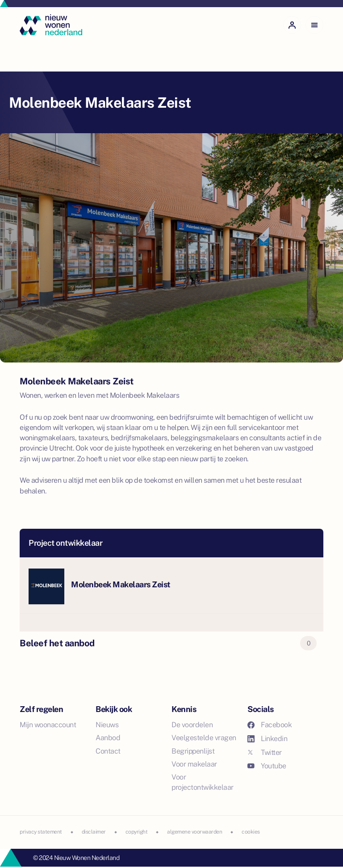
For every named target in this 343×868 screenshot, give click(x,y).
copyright (137, 832)
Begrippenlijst (193, 751)
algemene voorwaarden (195, 832)
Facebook (270, 725)
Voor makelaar (194, 764)
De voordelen (192, 725)
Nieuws (107, 725)
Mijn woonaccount (48, 725)
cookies (251, 832)
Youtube (267, 766)
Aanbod (108, 738)
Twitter (265, 752)
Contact (108, 751)
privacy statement (41, 832)
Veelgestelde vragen (204, 738)
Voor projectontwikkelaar (203, 782)
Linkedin (267, 739)
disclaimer (94, 832)
